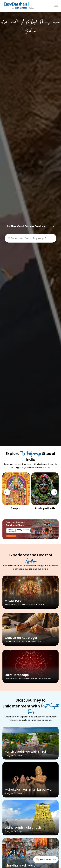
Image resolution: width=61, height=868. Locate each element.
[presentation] (7, 493)
